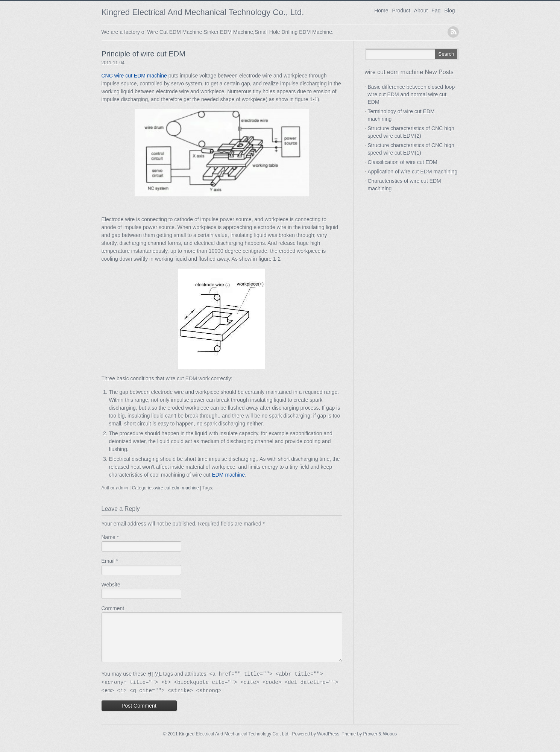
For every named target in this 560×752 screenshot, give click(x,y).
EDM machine (228, 475)
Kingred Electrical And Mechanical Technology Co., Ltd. (203, 12)
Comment (113, 608)
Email (108, 561)
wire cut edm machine (177, 488)
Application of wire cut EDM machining (413, 172)
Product (401, 11)
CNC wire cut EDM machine (134, 76)
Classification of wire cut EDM (403, 162)
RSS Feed (453, 32)
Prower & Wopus (380, 743)
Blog (449, 11)
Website (111, 585)
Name (109, 537)
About (421, 11)
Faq (436, 11)
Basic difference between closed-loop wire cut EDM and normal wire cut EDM (411, 94)
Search (446, 54)
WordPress (328, 743)
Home (381, 11)
